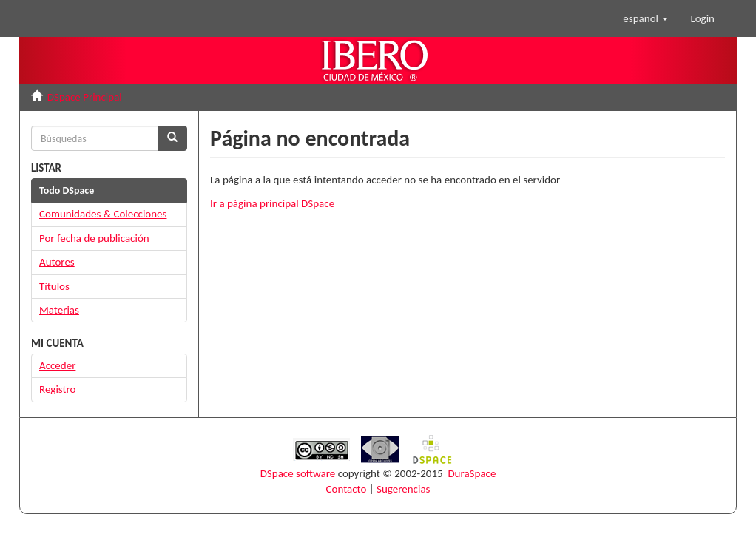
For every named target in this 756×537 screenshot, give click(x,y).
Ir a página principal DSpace (272, 203)
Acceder (57, 365)
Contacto (347, 489)
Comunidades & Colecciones (103, 214)
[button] (645, 18)
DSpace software (298, 473)
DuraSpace (472, 473)
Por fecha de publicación (94, 238)
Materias (59, 310)
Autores (57, 262)
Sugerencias (403, 489)
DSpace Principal (85, 97)
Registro (57, 389)
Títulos (54, 286)
